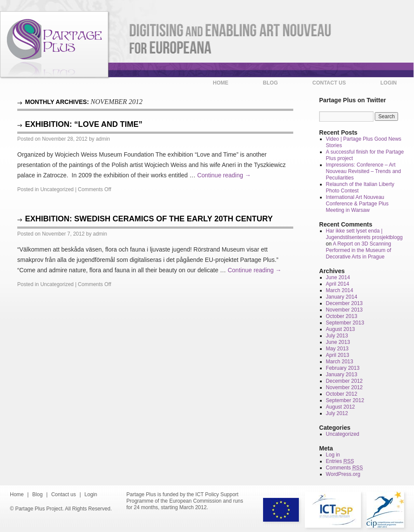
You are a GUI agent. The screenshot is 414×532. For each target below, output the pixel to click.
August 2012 (340, 407)
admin (103, 139)
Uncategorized (57, 189)
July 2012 (337, 413)
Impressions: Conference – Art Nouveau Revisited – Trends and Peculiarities (364, 171)
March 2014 (340, 290)
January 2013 (342, 375)
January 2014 (342, 297)
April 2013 (338, 355)
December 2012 (344, 381)
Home (221, 83)
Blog (271, 83)
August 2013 (340, 329)
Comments (345, 468)
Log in (333, 455)
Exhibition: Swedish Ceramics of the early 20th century (149, 219)
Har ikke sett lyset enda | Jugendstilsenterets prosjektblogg (364, 234)
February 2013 (343, 368)
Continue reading (224, 175)
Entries (340, 461)
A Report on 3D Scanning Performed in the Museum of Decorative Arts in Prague (359, 250)
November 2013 (344, 310)
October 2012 (342, 394)
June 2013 (338, 342)
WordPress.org (343, 474)
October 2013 (342, 316)
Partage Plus (54, 44)
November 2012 (344, 387)
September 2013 (345, 323)
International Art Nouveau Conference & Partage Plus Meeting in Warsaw (357, 204)
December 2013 (344, 303)
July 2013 (337, 336)
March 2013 (340, 362)
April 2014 (338, 284)
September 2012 (345, 400)
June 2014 (338, 277)
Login (389, 83)
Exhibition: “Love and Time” (84, 124)
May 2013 (337, 349)
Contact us (329, 83)
